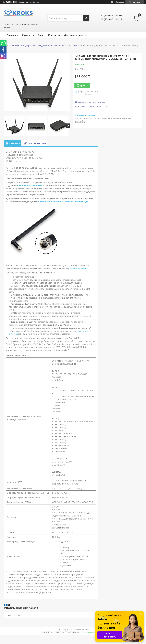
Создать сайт (24, 2)
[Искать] (86, 18)
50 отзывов (119, 2)
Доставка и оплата (75, 35)
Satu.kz (86, 630)
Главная (11, 35)
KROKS (74, 46)
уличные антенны (78, 268)
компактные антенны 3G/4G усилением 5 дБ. (64, 201)
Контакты (54, 35)
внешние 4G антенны (30, 185)
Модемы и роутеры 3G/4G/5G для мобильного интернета (40, 46)
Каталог (27, 35)
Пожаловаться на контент (93, 632)
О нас (41, 35)
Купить (84, 85)
